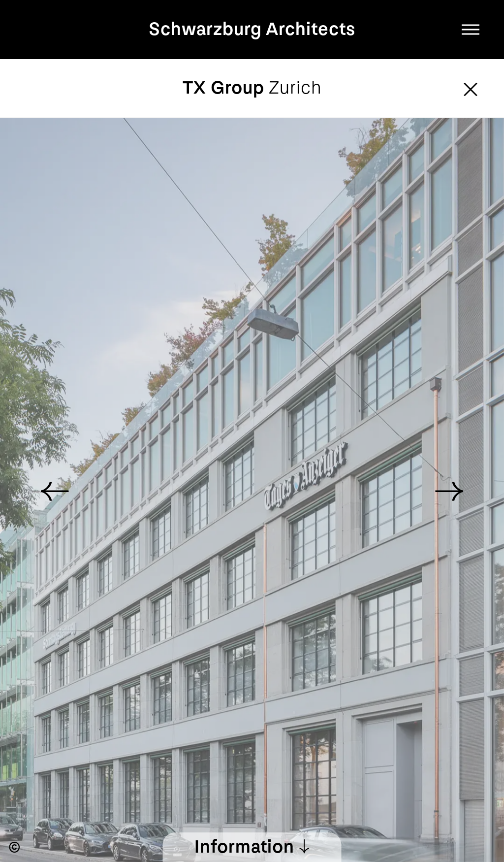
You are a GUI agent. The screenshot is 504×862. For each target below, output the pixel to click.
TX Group (252, 88)
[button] (449, 490)
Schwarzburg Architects (252, 29)
